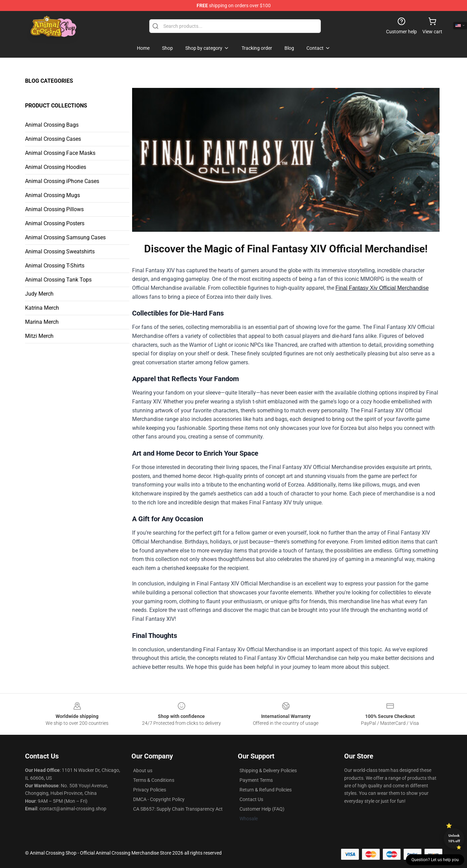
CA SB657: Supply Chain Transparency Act (178, 809)
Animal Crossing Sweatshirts (60, 252)
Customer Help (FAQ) (262, 809)
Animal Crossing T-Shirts (55, 266)
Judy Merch (39, 294)
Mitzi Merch (39, 336)
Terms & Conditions (154, 780)
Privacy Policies (150, 790)
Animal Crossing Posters (55, 223)
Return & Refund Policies (266, 790)
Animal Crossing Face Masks (60, 153)
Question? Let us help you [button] (435, 860)
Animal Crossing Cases (53, 139)
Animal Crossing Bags (52, 125)
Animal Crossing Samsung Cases (65, 237)
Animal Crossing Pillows (54, 209)
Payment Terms (256, 780)
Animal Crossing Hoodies (56, 167)
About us (143, 770)
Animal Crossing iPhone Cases (62, 181)
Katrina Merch (42, 308)
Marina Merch (42, 322)
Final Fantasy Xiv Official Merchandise (382, 288)
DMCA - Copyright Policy (159, 799)
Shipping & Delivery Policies (268, 770)
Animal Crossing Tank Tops (58, 280)
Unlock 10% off (454, 838)
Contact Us (251, 799)
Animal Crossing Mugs (52, 195)
